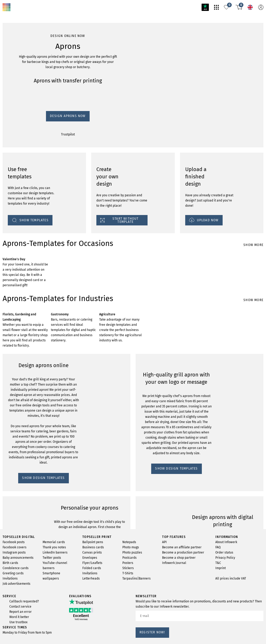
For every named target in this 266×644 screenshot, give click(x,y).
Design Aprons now (19, 74)
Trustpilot (10, 79)
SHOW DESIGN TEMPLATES (27, 456)
